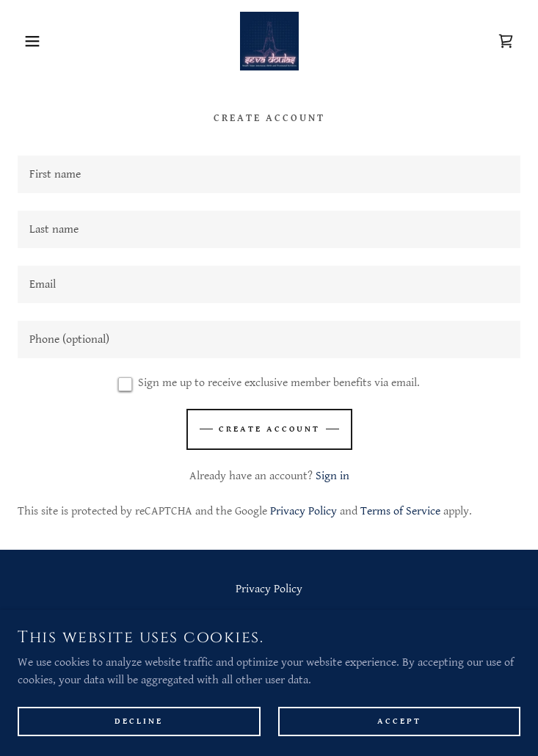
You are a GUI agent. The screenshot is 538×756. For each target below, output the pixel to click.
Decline (139, 721)
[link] (269, 41)
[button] (35, 41)
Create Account (269, 429)
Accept (399, 721)
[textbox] (269, 174)
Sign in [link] (332, 476)
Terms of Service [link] (400, 511)
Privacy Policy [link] (303, 511)
